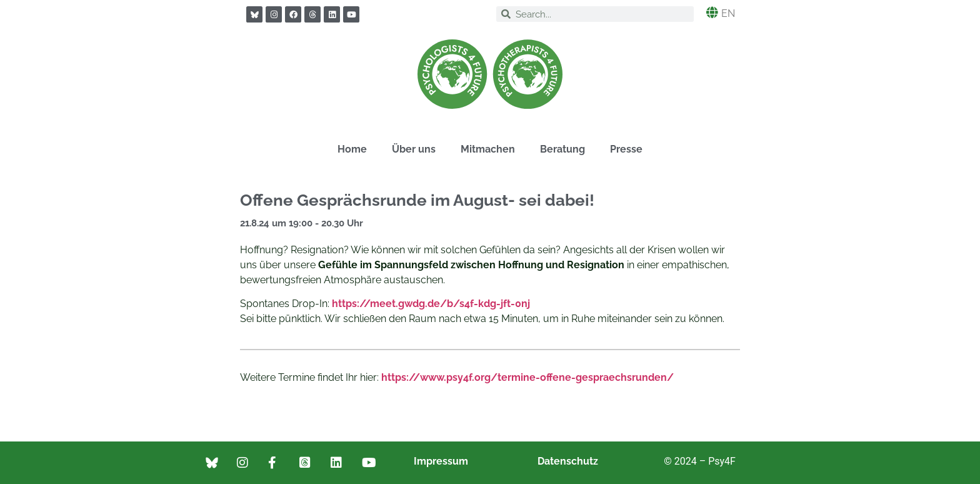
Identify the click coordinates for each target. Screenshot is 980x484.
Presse (626, 149)
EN (728, 13)
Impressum (441, 461)
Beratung (562, 149)
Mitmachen (488, 149)
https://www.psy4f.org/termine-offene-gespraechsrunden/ (527, 377)
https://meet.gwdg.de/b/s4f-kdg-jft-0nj (431, 304)
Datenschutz (568, 461)
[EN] (712, 12)
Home (352, 149)
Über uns (414, 149)
